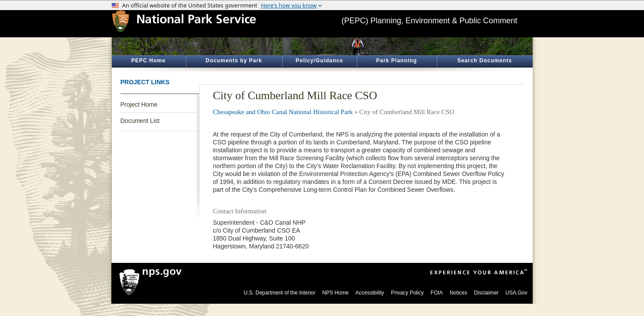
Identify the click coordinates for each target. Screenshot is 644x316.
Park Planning (397, 61)
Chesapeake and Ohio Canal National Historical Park (283, 112)
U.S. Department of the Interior (279, 293)
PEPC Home (148, 61)
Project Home (139, 104)
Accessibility (370, 293)
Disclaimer (486, 293)
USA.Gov (516, 293)
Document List (140, 121)
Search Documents (485, 61)
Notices (459, 293)
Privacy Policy (407, 293)
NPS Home (335, 293)
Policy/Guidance (319, 61)
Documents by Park (234, 61)
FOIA (437, 293)
